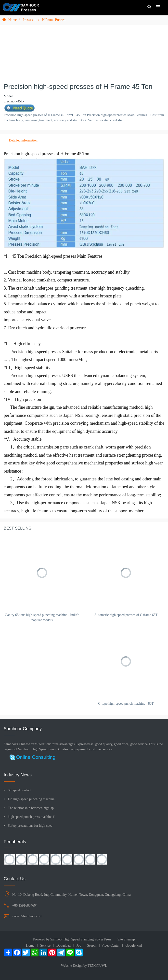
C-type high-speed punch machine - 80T (126, 704)
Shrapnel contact (19, 790)
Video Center (110, 945)
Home (10, 20)
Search (92, 945)
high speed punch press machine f (31, 817)
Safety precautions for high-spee (30, 826)
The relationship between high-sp (31, 808)
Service (45, 945)
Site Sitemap (126, 939)
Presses (30, 20)
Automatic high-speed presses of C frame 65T (126, 615)
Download (64, 945)
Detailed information (23, 140)
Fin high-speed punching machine (31, 799)
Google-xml (134, 945)
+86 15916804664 (25, 905)
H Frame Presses (54, 20)
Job (79, 945)
